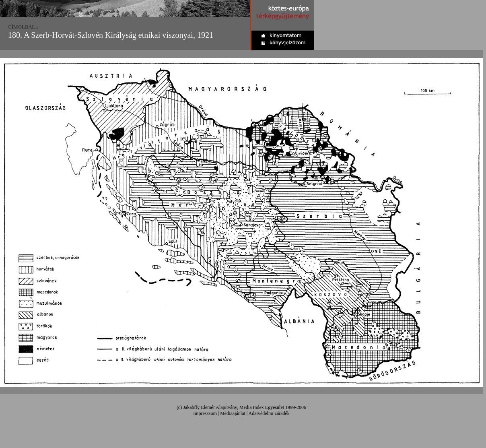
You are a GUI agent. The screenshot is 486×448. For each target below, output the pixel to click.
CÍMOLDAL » (23, 27)
